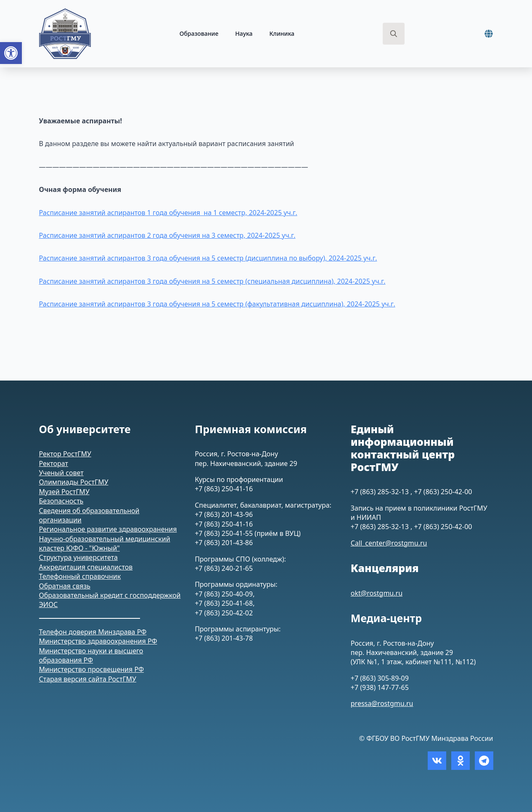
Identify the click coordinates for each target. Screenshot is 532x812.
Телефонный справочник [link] (80, 576)
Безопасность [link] (61, 501)
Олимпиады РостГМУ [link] (74, 482)
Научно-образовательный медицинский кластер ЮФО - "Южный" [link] (105, 543)
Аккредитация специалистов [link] (86, 567)
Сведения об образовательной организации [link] (89, 515)
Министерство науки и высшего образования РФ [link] (91, 655)
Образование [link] (199, 33)
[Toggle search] (394, 34)
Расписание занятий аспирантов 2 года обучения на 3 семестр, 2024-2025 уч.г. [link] (167, 235)
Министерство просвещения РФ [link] (92, 669)
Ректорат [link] (54, 463)
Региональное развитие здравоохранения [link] (108, 529)
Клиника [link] (282, 33)
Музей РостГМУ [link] (64, 492)
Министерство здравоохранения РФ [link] (98, 641)
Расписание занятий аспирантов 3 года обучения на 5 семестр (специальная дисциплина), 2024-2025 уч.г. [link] (212, 281)
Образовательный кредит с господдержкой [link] (110, 595)
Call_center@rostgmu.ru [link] (389, 543)
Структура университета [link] (79, 557)
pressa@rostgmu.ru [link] (382, 703)
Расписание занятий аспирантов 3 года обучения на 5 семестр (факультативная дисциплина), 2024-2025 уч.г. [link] (217, 304)
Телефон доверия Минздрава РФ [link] (93, 632)
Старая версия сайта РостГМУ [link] (88, 679)
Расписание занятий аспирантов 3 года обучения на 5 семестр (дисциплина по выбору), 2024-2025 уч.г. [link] (208, 258)
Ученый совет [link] (61, 473)
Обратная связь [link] (65, 586)
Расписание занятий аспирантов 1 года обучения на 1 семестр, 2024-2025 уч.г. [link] (168, 213)
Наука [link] (244, 33)
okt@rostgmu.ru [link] (377, 593)
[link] (11, 53)
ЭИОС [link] (49, 604)
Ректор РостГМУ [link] (65, 454)
